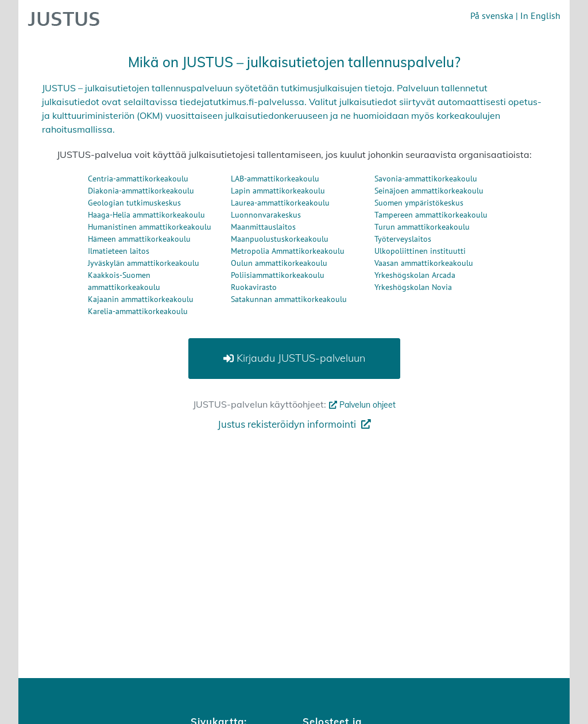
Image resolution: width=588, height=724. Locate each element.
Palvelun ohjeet (361, 405)
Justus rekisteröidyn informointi (294, 424)
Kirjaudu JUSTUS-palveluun (294, 358)
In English (540, 16)
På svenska (492, 16)
